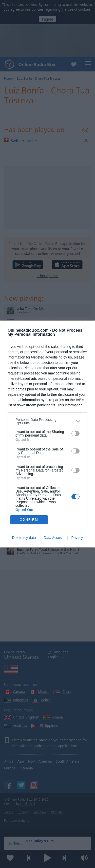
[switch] (75, 433)
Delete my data (24, 538)
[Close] (85, 331)
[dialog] (48, 434)
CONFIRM (29, 520)
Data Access (54, 538)
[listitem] (48, 421)
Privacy (77, 538)
